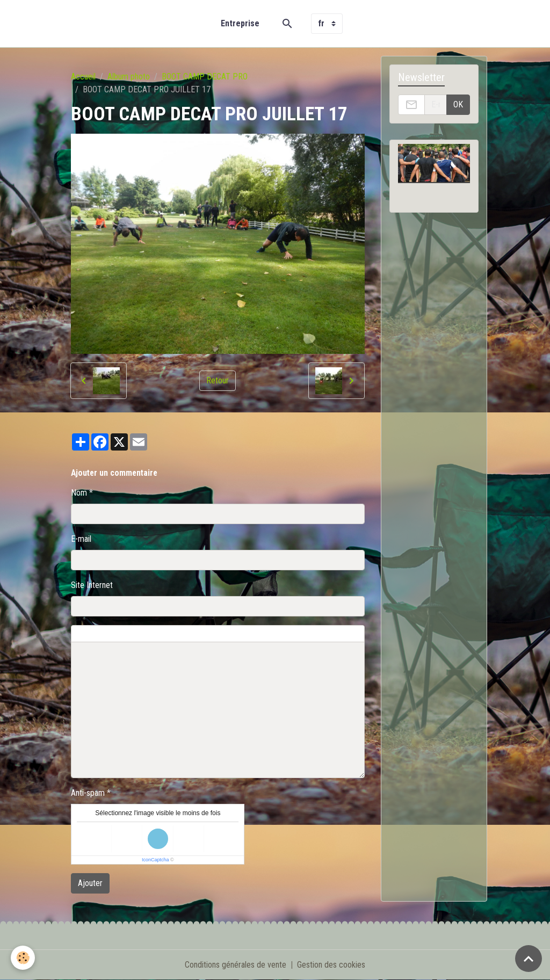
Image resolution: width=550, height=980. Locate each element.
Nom (79, 493)
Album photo (129, 77)
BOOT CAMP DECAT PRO (205, 77)
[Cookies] (23, 958)
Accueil (83, 77)
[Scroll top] (529, 959)
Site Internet (92, 585)
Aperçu (330, 634)
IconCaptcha (155, 860)
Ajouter (90, 883)
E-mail (81, 539)
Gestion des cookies (331, 965)
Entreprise (240, 23)
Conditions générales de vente (236, 965)
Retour (218, 380)
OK (458, 104)
